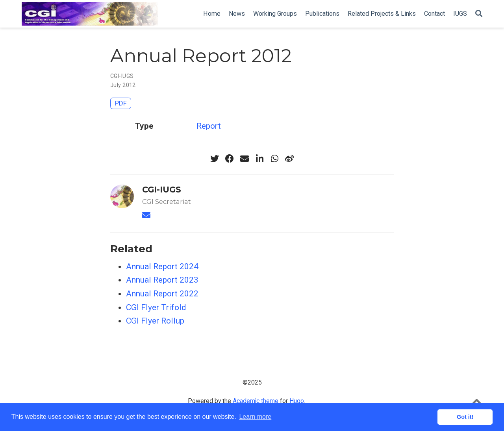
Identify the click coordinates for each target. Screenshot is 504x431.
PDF (121, 103)
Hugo (297, 401)
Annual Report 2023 (162, 280)
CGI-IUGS (122, 76)
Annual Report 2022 (162, 294)
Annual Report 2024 (162, 266)
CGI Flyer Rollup (155, 321)
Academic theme (256, 401)
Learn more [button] (255, 417)
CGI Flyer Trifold (156, 307)
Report (209, 126)
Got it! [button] (465, 417)
